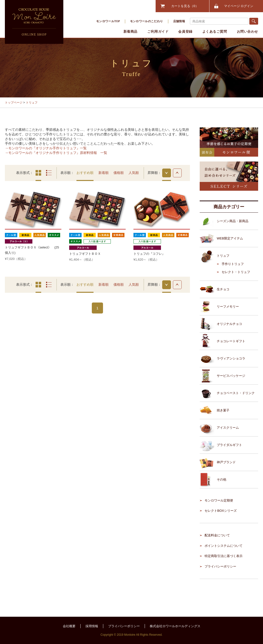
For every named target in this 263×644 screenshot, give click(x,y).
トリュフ (32, 103)
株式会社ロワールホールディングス (175, 626)
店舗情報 (179, 21)
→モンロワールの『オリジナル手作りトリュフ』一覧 (46, 148)
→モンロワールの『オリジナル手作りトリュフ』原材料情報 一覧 (56, 153)
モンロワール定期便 (219, 500)
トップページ (14, 103)
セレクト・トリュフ (236, 272)
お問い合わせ (248, 31)
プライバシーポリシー (220, 566)
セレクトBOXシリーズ (221, 511)
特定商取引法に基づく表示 (224, 556)
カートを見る (185, 6)
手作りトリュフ (233, 264)
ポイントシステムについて (224, 546)
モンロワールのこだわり (147, 21)
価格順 (119, 173)
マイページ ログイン (239, 6)
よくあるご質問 (215, 31)
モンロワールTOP (108, 21)
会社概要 (69, 626)
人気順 (134, 173)
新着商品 (131, 31)
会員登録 (185, 31)
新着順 (103, 173)
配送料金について (217, 535)
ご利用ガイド (158, 31)
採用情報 (92, 626)
